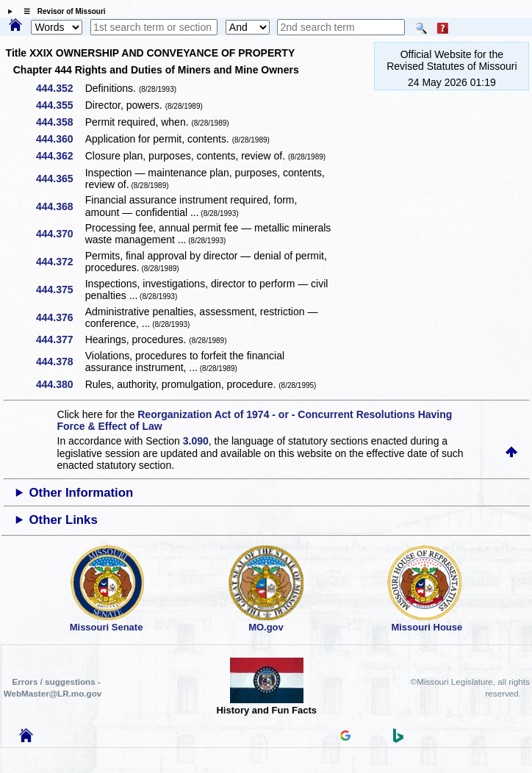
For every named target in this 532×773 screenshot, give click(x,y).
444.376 (60, 317)
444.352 (60, 88)
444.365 (60, 179)
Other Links (64, 520)
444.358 (60, 122)
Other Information (82, 493)
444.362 (60, 156)
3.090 (196, 441)
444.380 (60, 384)
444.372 (60, 262)
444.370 (60, 234)
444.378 (60, 362)
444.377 (60, 339)
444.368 (60, 206)
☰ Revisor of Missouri (61, 11)
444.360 (60, 139)
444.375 (60, 290)
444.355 (60, 105)
